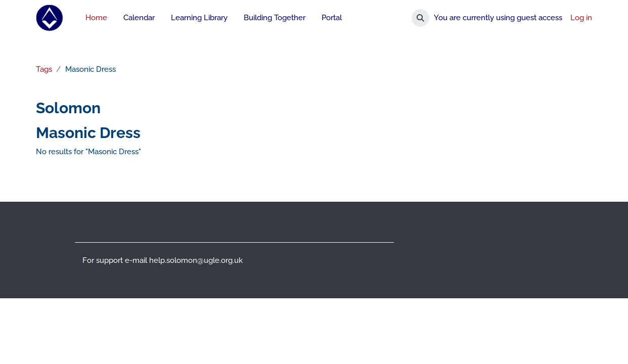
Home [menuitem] (96, 18)
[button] (420, 18)
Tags (44, 69)
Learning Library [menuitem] (199, 18)
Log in (581, 18)
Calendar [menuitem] (139, 18)
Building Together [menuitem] (275, 18)
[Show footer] (603, 339)
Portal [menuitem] (332, 18)
